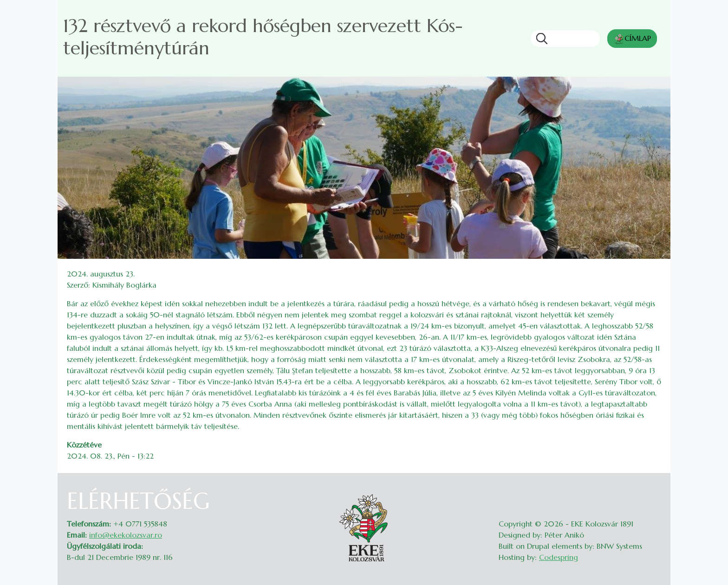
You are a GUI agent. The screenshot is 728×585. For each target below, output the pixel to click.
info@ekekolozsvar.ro (126, 535)
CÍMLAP (632, 39)
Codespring (559, 557)
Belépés (652, 493)
